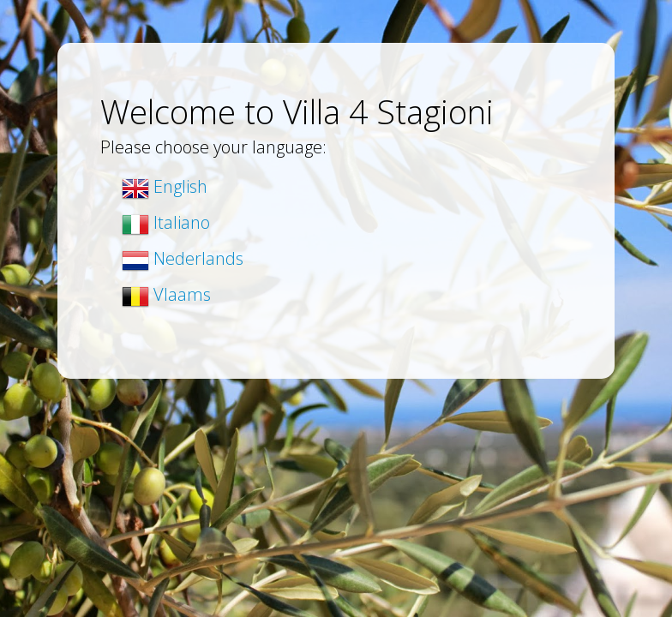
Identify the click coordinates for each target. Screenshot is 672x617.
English (165, 186)
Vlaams (166, 294)
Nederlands (183, 258)
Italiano (166, 222)
